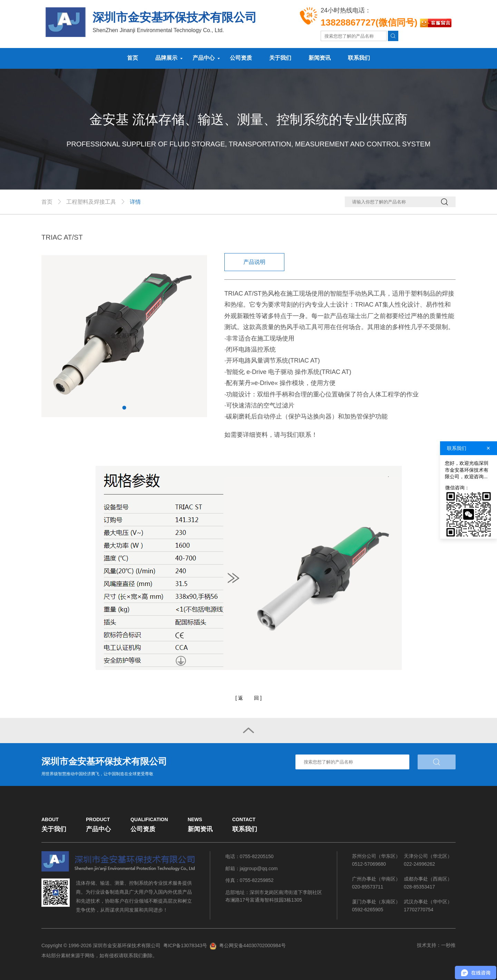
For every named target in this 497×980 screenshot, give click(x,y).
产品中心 (204, 58)
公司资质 (241, 58)
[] (248, 698)
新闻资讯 (320, 58)
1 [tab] (124, 408)
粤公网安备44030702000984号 (252, 946)
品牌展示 (166, 58)
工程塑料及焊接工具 (91, 202)
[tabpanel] (124, 336)
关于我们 (280, 58)
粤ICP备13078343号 (185, 946)
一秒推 (448, 945)
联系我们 (359, 58)
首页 (133, 58)
